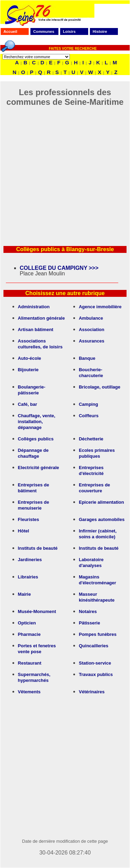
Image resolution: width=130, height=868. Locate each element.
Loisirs (69, 31)
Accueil (10, 31)
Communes (44, 31)
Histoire (100, 31)
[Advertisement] (65, 172)
